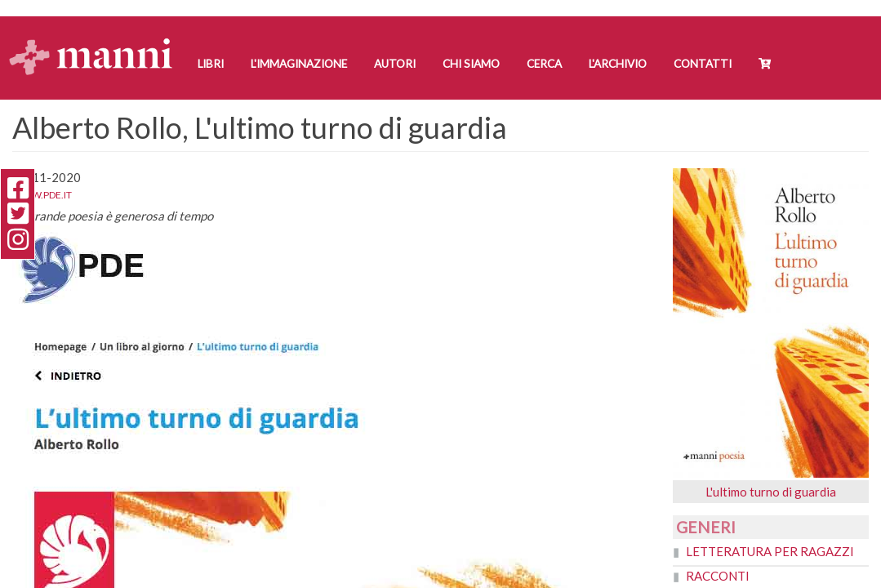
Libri (211, 64)
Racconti (718, 576)
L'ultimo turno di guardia (771, 492)
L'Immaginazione (299, 64)
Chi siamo (471, 64)
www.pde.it (42, 195)
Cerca (544, 64)
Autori (395, 64)
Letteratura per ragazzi (770, 551)
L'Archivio (618, 64)
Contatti (703, 64)
